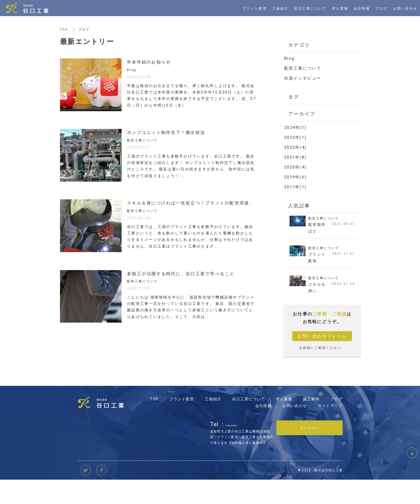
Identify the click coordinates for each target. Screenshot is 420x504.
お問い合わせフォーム (322, 338)
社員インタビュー (303, 78)
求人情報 (340, 8)
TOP (64, 29)
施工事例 (311, 423)
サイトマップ (330, 430)
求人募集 (284, 423)
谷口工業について (248, 423)
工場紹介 (213, 423)
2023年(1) (295, 137)
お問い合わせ (295, 430)
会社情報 (264, 430)
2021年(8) (295, 157)
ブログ (336, 423)
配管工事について (303, 68)
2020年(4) (295, 167)
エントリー (309, 451)
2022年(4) (295, 147)
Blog (289, 58)
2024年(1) (295, 128)
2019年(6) (295, 177)
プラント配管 (182, 423)
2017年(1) (295, 187)
